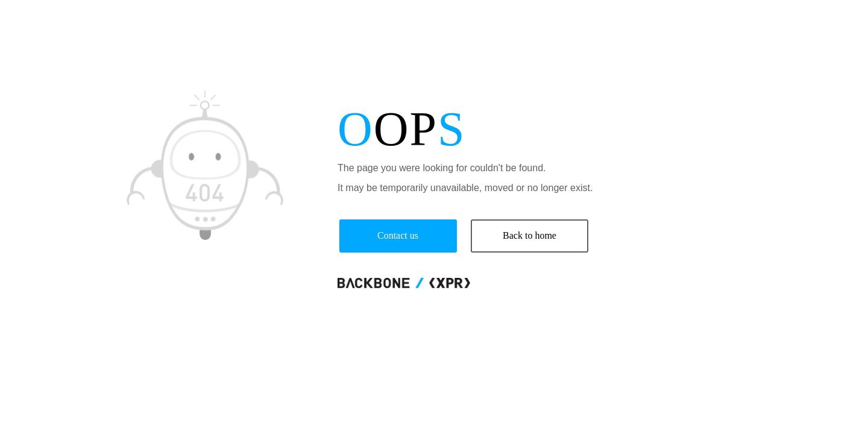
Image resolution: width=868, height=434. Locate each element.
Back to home (530, 235)
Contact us (398, 235)
